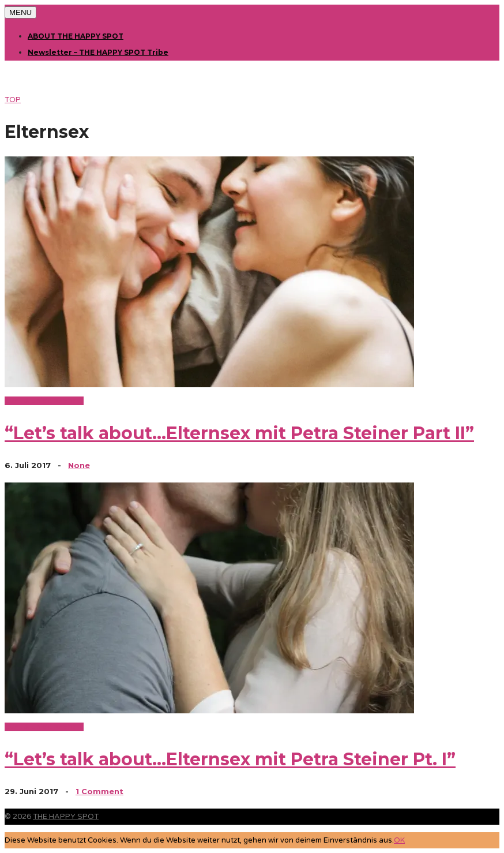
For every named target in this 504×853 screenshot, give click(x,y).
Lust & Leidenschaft (44, 401)
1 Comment (99, 791)
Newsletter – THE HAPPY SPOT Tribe (98, 52)
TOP (13, 100)
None (79, 465)
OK (399, 840)
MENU (20, 12)
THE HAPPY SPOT (66, 817)
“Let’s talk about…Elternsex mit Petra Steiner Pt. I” (230, 759)
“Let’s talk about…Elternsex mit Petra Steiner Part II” (239, 433)
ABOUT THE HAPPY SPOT (76, 36)
